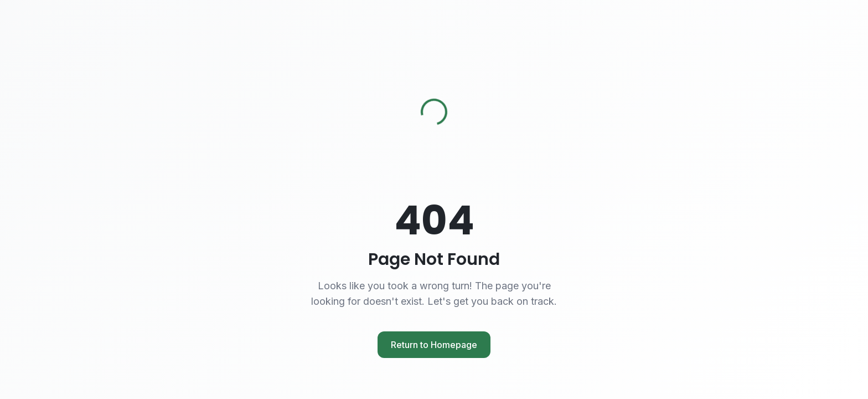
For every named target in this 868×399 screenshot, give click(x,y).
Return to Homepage (434, 345)
